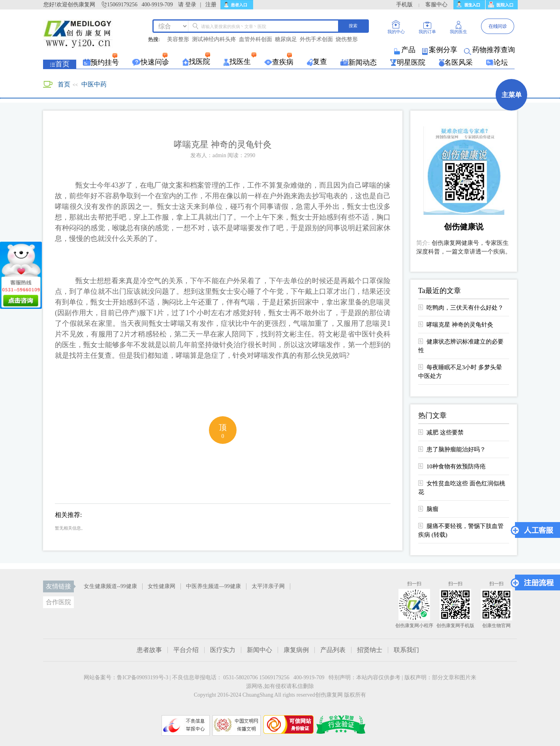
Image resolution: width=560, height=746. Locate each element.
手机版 (404, 5)
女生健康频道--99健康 (110, 586)
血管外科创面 (256, 39)
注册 (211, 5)
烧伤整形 (347, 39)
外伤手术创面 (316, 39)
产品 (405, 50)
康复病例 (296, 650)
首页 (64, 84)
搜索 (353, 26)
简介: (423, 243)
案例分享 (440, 50)
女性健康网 (162, 586)
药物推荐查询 (490, 50)
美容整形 (178, 39)
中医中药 (94, 84)
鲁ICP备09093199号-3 (143, 677)
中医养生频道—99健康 (213, 586)
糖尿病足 (286, 39)
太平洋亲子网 (268, 586)
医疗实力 (223, 650)
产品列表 (333, 650)
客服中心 (436, 5)
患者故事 (149, 650)
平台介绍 (186, 650)
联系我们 (406, 650)
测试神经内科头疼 (214, 39)
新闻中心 (259, 650)
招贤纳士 (370, 650)
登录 (191, 5)
